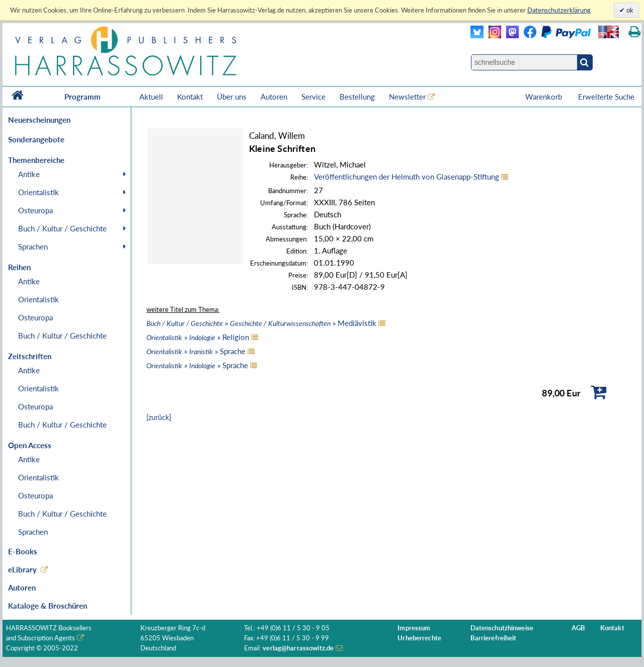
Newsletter (407, 97)
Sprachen (33, 246)
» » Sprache (196, 351)
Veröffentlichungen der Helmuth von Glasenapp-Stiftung (407, 177)
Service (313, 97)
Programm (83, 97)
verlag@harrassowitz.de (298, 648)
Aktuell (151, 97)
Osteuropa (35, 210)
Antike (29, 174)
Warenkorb (545, 97)
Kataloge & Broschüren (48, 606)
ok (629, 10)
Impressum (414, 628)
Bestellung (357, 97)
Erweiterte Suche (606, 97)
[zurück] (159, 417)
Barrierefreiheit (494, 638)
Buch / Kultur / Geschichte (62, 228)
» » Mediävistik (261, 323)
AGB (578, 628)
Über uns (232, 97)
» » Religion (198, 337)
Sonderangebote (36, 139)
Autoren (274, 97)
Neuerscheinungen (39, 120)
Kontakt (190, 97)
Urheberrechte (419, 638)
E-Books (23, 551)
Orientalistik (38, 192)
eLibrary (22, 569)
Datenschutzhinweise (502, 628)
